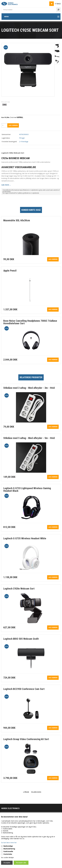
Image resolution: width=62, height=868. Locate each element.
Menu (6, 16)
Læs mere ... (6, 185)
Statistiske (8, 854)
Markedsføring (9, 849)
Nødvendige (8, 846)
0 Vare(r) (58, 4)
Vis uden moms (36, 792)
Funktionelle (8, 851)
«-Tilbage (26, 792)
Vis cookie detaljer (7, 857)
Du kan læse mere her (9, 843)
